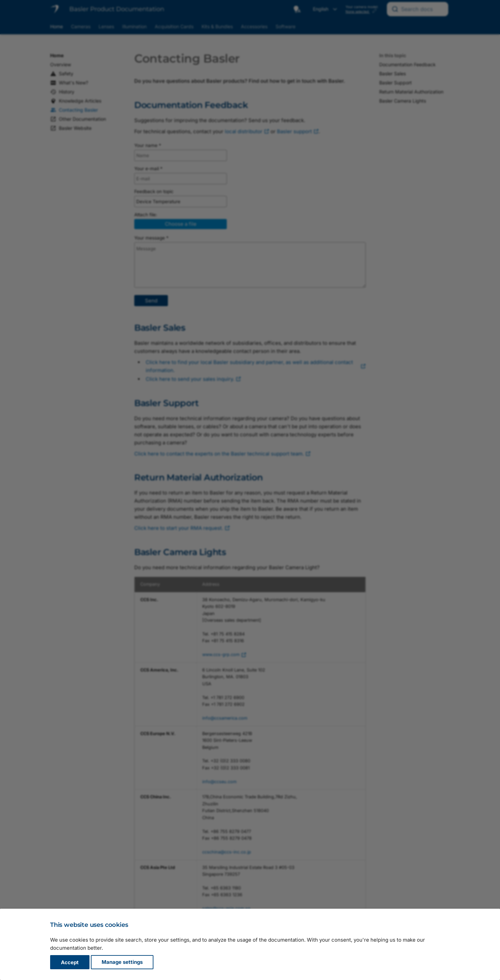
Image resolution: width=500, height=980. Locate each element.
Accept (70, 962)
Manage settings (122, 962)
